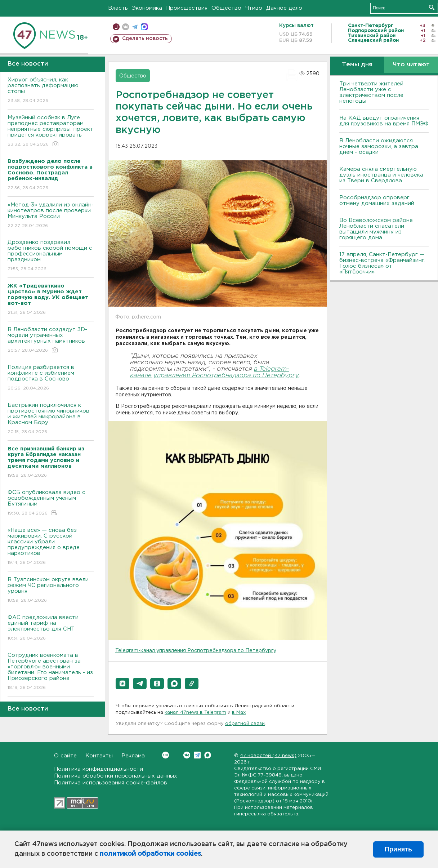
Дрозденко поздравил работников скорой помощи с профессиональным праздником (51, 256)
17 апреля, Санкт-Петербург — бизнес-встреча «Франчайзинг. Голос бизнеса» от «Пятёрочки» (382, 263)
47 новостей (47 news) (268, 756)
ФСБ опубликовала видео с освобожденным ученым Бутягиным (51, 503)
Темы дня (357, 65)
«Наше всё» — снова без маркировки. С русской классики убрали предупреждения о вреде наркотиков (51, 547)
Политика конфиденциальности (99, 769)
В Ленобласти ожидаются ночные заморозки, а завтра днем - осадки (379, 146)
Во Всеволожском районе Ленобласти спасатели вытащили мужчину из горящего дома (376, 229)
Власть (118, 8)
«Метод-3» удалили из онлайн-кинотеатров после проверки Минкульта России (51, 216)
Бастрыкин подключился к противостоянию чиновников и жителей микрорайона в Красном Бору (51, 419)
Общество (226, 8)
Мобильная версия (116, 27)
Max (208, 755)
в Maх (239, 713)
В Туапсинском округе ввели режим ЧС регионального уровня (51, 590)
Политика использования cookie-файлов (111, 783)
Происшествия (187, 8)
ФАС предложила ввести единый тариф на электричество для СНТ (51, 628)
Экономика (147, 8)
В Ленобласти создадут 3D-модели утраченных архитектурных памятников (51, 340)
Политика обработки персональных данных (116, 776)
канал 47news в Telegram (195, 713)
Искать (432, 7)
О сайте (65, 756)
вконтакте (126, 27)
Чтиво (254, 8)
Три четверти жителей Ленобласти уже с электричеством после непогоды (371, 92)
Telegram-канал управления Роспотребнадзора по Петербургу (196, 651)
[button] (122, 684)
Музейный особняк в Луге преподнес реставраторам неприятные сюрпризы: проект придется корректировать (51, 131)
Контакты (99, 756)
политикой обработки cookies (150, 854)
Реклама (133, 756)
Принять (398, 849)
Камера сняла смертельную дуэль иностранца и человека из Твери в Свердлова (381, 175)
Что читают (411, 65)
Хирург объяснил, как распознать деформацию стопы (51, 91)
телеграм (135, 27)
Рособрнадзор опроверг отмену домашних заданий (377, 201)
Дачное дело (284, 8)
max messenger (144, 27)
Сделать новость (145, 39)
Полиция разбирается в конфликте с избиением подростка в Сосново (51, 378)
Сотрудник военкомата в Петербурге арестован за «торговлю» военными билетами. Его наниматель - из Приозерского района (51, 672)
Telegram (197, 755)
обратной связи (245, 724)
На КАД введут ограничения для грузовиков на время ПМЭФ (384, 121)
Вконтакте (166, 755)
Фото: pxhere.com (138, 317)
